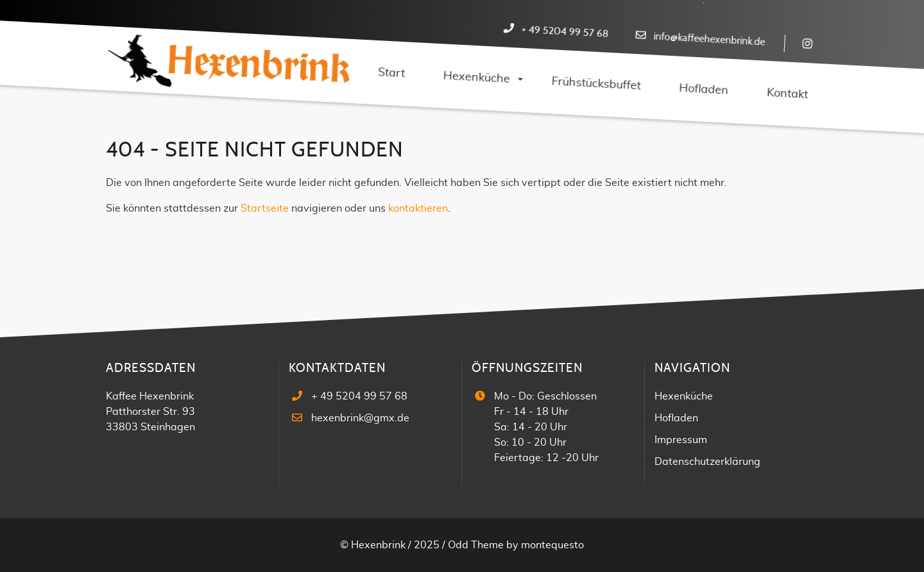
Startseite (265, 208)
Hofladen (676, 418)
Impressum (681, 440)
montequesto (552, 545)
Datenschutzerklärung (707, 462)
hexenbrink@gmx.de (360, 418)
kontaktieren (418, 208)
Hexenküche (684, 396)
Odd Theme (476, 545)
